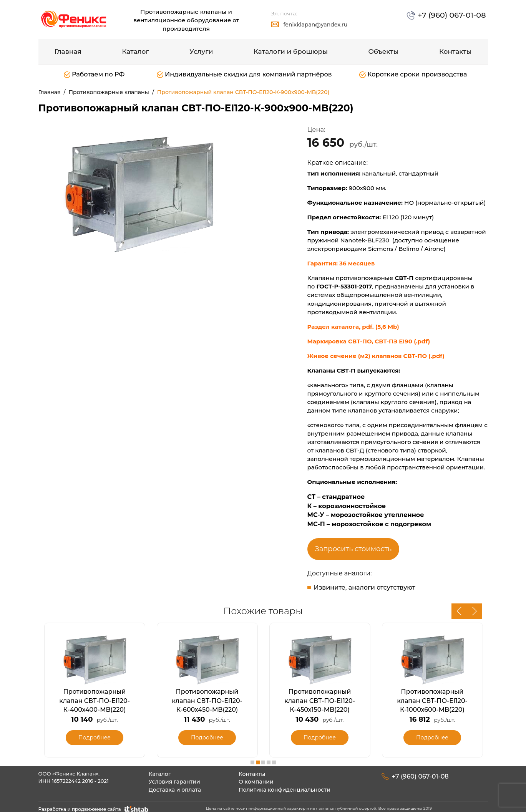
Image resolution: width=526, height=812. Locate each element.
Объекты (383, 51)
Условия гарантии (174, 778)
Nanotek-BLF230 (365, 240)
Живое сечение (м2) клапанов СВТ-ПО (368, 356)
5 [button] (274, 759)
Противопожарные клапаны (109, 92)
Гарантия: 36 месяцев (342, 263)
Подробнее (95, 736)
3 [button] (263, 759)
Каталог (136, 51)
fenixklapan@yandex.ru (316, 25)
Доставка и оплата (175, 786)
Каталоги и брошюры (291, 51)
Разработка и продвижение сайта (94, 806)
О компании (256, 778)
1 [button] (252, 759)
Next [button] (475, 611)
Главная (68, 51)
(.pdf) (436, 356)
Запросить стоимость (353, 549)
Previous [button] (459, 611)
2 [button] (258, 759)
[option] (148, 192)
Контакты (455, 51)
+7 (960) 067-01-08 (456, 14)
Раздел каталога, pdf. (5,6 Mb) (353, 327)
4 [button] (269, 759)
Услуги (201, 51)
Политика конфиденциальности (285, 786)
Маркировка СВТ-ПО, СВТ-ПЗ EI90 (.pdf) (369, 341)
